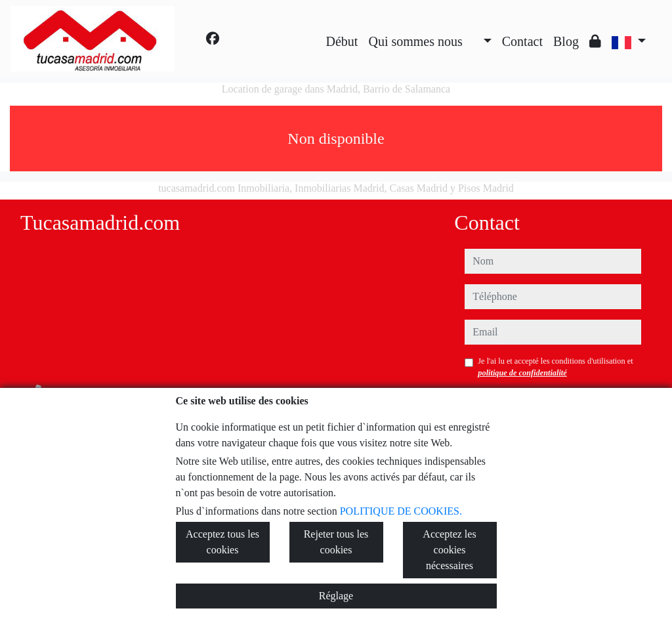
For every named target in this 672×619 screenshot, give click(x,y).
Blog (566, 41)
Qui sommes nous (415, 41)
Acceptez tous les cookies (222, 542)
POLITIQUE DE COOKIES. (401, 511)
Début (342, 41)
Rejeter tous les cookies (336, 542)
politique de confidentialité (522, 373)
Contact (522, 41)
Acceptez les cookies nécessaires (449, 550)
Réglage (336, 596)
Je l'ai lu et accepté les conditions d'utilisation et (555, 367)
